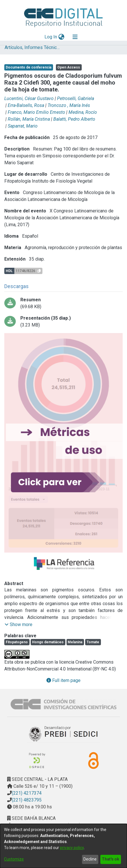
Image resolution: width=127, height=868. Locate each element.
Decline (90, 859)
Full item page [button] (63, 680)
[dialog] (63, 846)
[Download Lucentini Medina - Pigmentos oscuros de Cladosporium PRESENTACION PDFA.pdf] (63, 322)
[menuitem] (61, 37)
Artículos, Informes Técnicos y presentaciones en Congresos (33, 47)
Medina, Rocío (83, 112)
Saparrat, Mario (23, 126)
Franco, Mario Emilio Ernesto (36, 112)
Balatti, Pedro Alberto (74, 119)
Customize (14, 859)
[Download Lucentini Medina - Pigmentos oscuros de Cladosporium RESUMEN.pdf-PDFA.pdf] (63, 303)
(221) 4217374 (27, 793)
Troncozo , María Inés (69, 105)
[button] (18, 625)
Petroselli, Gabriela (76, 98)
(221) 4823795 (27, 800)
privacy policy (72, 848)
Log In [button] (51, 37)
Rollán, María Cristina (29, 119)
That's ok (111, 859)
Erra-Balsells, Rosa (26, 105)
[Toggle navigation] (75, 37)
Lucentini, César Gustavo (29, 98)
